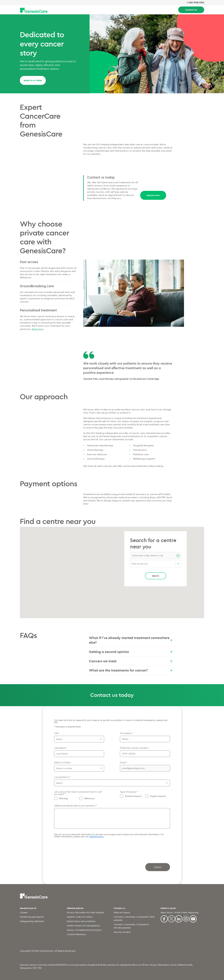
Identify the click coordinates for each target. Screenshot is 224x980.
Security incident (122, 932)
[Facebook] (164, 919)
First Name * (126, 733)
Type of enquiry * (129, 792)
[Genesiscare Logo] (34, 10)
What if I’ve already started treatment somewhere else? (131, 640)
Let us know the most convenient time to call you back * (78, 793)
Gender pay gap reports (32, 917)
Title (56, 733)
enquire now (153, 195)
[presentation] (76, 848)
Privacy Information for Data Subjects (85, 912)
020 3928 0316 (196, 3)
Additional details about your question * (75, 806)
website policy (96, 837)
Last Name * (61, 748)
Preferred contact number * (135, 748)
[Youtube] (193, 919)
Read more (38, 329)
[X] (171, 919)
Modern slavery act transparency (83, 926)
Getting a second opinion (131, 652)
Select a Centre (62, 762)
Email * (124, 762)
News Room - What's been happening (180, 912)
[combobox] (155, 555)
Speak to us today (33, 80)
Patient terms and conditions (81, 921)
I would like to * (62, 777)
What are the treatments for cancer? (131, 670)
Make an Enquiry (122, 912)
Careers (24, 912)
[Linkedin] (179, 919)
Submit (158, 867)
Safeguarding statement (32, 921)
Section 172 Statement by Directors (84, 930)
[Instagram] (186, 919)
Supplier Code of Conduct (80, 917)
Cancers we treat (131, 661)
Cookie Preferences (76, 934)
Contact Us (191, 10)
